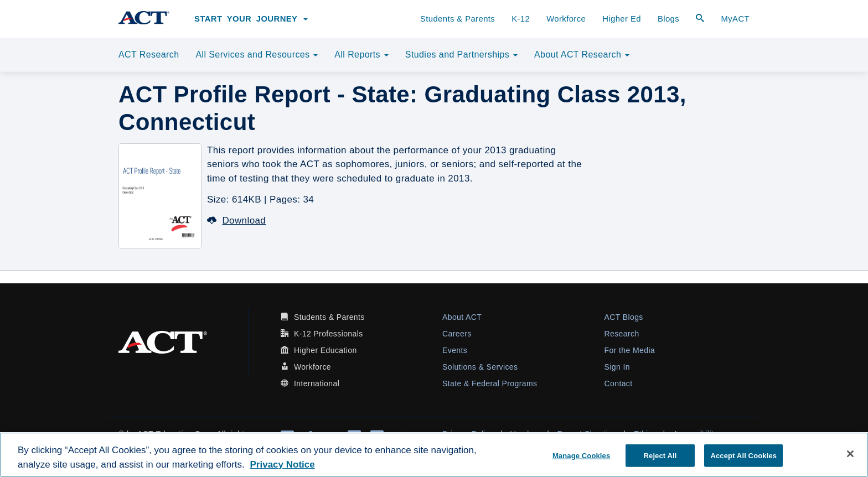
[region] (434, 455)
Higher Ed (622, 19)
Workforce (566, 19)
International (317, 383)
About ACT (462, 317)
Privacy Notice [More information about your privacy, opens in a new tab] (283, 465)
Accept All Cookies (743, 455)
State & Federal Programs (490, 383)
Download (236, 221)
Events (455, 350)
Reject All (660, 455)
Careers (457, 334)
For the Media (630, 350)
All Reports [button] (361, 55)
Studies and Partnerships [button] (461, 55)
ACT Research (149, 55)
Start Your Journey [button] (251, 19)
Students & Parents (458, 19)
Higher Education (325, 350)
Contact (619, 383)
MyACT (735, 19)
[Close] (850, 454)
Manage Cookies (581, 455)
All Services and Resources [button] (257, 55)
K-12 (521, 19)
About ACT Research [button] (582, 55)
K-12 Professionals (329, 334)
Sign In (617, 367)
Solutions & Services (480, 367)
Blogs (668, 19)
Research (622, 334)
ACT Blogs (624, 317)
